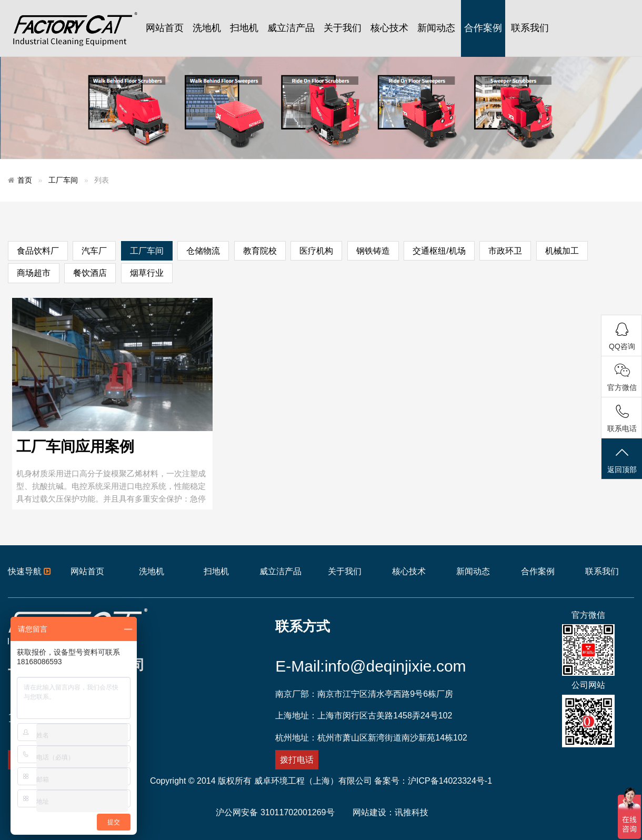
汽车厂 (94, 251)
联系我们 (530, 28)
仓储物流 (203, 251)
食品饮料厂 (38, 251)
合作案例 (483, 28)
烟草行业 (147, 273)
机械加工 (562, 251)
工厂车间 (63, 180)
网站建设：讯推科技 (390, 812)
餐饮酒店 (90, 273)
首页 (25, 180)
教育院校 (260, 251)
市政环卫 (505, 251)
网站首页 (165, 28)
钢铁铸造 (373, 251)
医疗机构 (316, 251)
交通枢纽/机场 (439, 251)
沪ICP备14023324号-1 (450, 781)
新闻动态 (436, 28)
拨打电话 (297, 760)
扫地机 (244, 28)
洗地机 (207, 28)
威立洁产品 (291, 28)
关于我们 (343, 28)
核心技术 (389, 28)
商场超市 (34, 273)
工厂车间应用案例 (75, 447)
